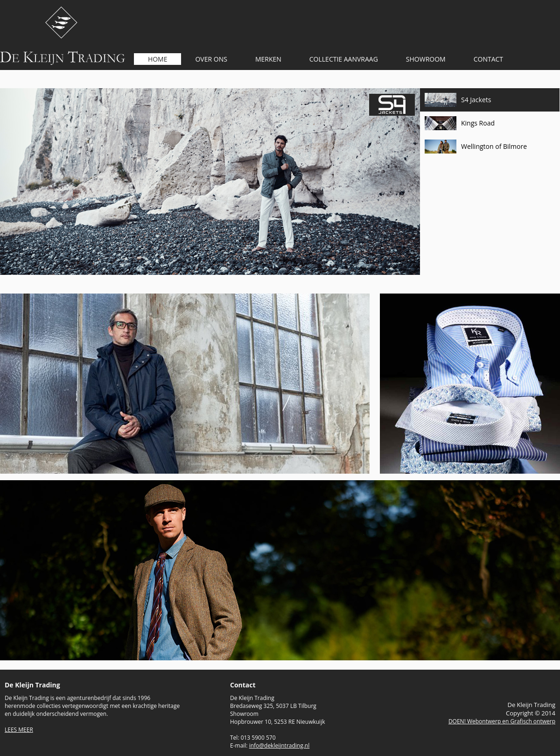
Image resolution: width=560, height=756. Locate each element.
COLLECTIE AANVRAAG (344, 59)
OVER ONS (211, 59)
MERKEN (268, 59)
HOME (158, 59)
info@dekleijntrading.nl (280, 745)
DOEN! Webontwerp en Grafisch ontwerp (502, 721)
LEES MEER (19, 730)
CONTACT (488, 59)
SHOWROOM (426, 59)
